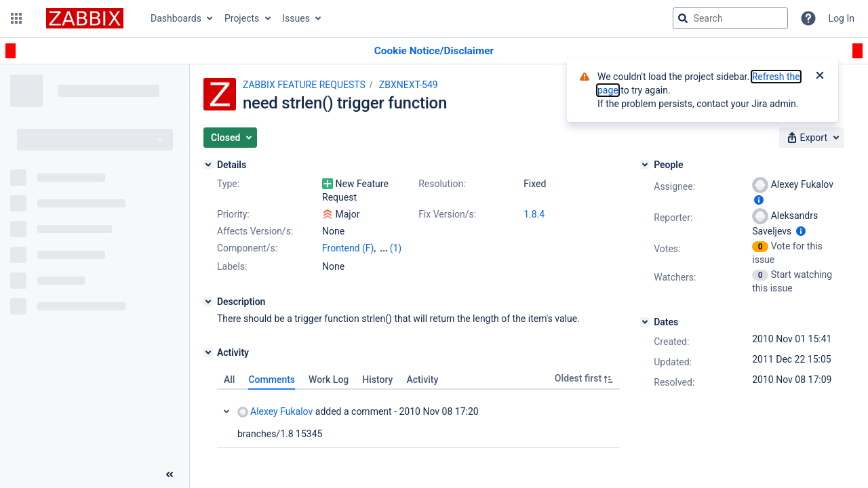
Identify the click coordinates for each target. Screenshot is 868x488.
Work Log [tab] (329, 380)
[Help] (808, 18)
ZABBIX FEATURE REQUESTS (304, 85)
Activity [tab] (422, 380)
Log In (842, 18)
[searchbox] (730, 18)
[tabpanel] (418, 419)
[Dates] (645, 322)
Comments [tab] (272, 380)
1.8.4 (534, 214)
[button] (16, 18)
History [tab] (377, 380)
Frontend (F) (348, 248)
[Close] (820, 77)
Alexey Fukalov (275, 412)
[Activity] (208, 352)
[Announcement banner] (434, 51)
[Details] (208, 165)
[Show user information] (759, 200)
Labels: (232, 266)
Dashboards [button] (176, 18)
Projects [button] (242, 18)
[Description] (208, 302)
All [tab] (229, 380)
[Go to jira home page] (85, 18)
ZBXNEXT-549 (409, 85)
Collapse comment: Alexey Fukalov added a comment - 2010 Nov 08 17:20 (226, 411)
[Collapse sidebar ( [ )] (170, 474)
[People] (645, 165)
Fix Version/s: (447, 214)
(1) (396, 248)
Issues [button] (296, 18)
